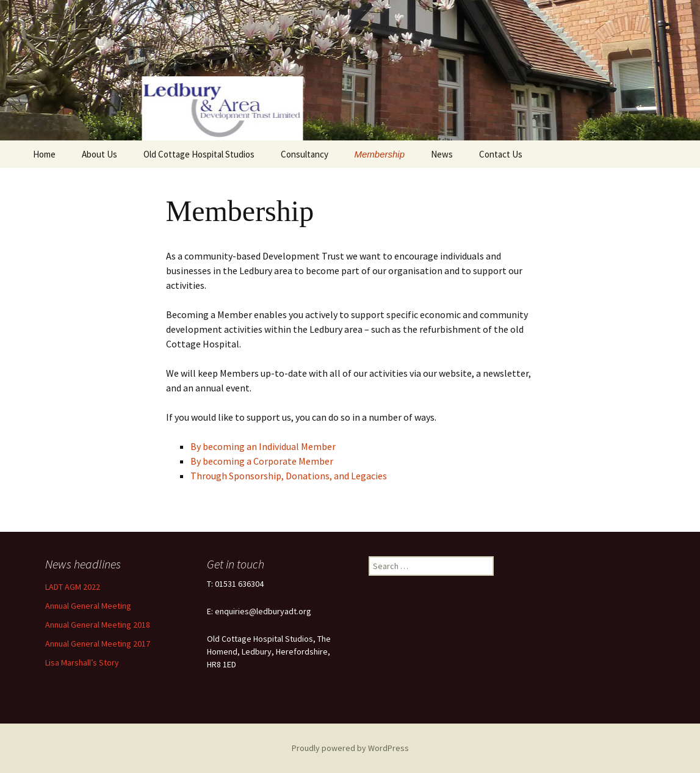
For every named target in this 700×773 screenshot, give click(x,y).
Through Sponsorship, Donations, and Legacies (289, 476)
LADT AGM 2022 (73, 587)
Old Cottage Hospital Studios (199, 154)
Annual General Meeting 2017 (98, 644)
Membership (380, 154)
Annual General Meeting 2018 (98, 625)
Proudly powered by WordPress (350, 748)
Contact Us (501, 154)
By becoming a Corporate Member (262, 461)
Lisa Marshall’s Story (82, 662)
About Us (99, 154)
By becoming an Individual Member (263, 446)
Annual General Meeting (88, 606)
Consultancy (305, 154)
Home (44, 154)
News (442, 154)
